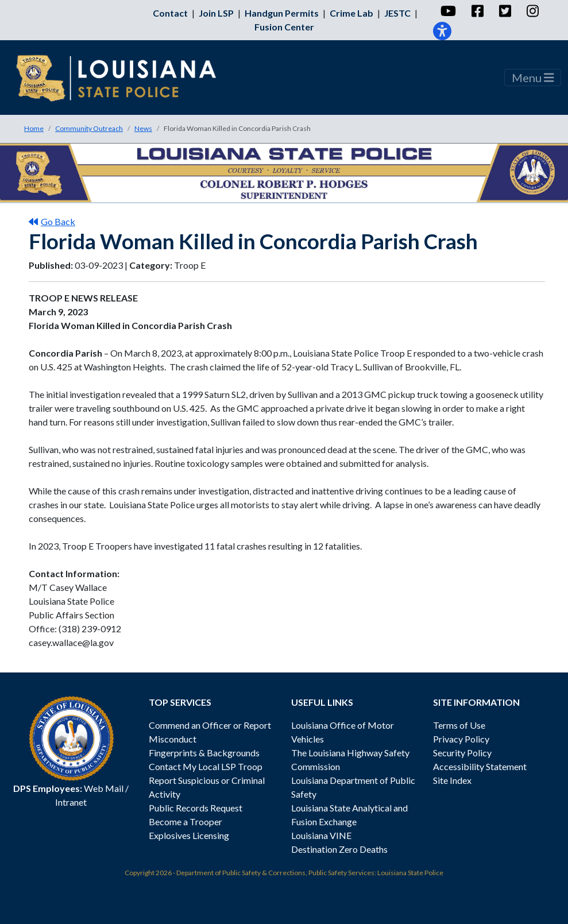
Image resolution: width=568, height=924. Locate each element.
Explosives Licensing (189, 835)
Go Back (52, 221)
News (143, 128)
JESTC (397, 13)
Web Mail (104, 788)
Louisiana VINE (321, 835)
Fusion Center (284, 27)
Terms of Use (459, 725)
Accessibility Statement (480, 766)
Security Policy (462, 753)
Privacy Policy (461, 739)
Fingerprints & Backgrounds (204, 753)
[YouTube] (448, 11)
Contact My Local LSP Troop (206, 766)
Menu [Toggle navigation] (533, 78)
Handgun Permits (282, 13)
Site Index (452, 780)
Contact (170, 13)
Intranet (71, 802)
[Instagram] (532, 11)
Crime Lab (351, 13)
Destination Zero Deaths (339, 849)
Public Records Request (196, 808)
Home (34, 128)
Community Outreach (89, 128)
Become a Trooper (186, 821)
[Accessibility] (442, 31)
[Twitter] (505, 11)
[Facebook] (477, 11)
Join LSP (216, 13)
